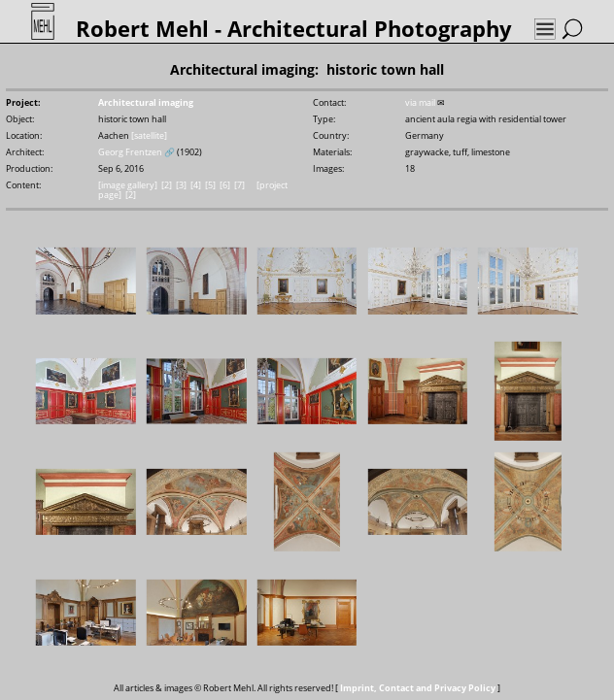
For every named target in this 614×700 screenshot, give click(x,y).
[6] (225, 185)
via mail (420, 103)
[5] (210, 185)
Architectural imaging (146, 103)
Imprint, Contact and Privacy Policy (418, 688)
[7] (239, 185)
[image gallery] (128, 185)
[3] (181, 185)
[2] (167, 185)
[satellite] (149, 136)
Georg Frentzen (130, 152)
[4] (196, 185)
